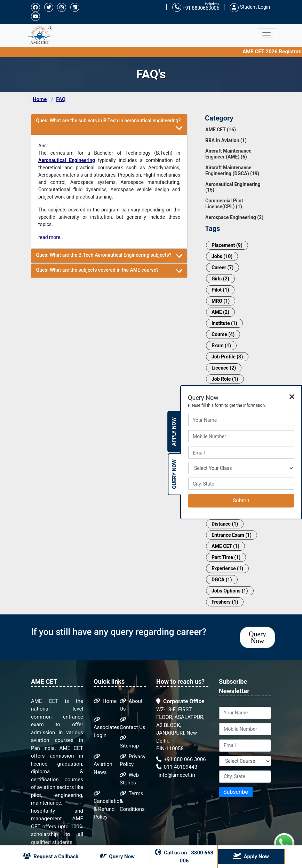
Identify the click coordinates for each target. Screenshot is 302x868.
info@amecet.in (176, 775)
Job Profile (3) (227, 357)
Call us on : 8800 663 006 (184, 856)
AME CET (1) (225, 546)
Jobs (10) (222, 256)
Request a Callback (51, 856)
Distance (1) (225, 524)
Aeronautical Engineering (67, 160)
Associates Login (106, 728)
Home (40, 99)
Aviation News (103, 765)
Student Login (250, 7)
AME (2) (220, 312)
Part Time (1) (226, 557)
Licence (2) (224, 368)
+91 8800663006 (196, 7)
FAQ (61, 99)
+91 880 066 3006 (181, 759)
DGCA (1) (222, 580)
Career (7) (222, 268)
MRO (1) (221, 301)
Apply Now (174, 432)
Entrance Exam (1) (232, 535)
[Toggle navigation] (267, 35)
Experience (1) (227, 568)
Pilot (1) (220, 290)
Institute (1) (224, 323)
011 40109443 (177, 767)
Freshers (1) (225, 602)
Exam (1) (221, 346)
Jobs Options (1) (230, 591)
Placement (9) (227, 245)
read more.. (51, 237)
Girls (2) (220, 279)
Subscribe (236, 792)
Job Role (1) (225, 379)
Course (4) (223, 334)
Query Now (257, 637)
